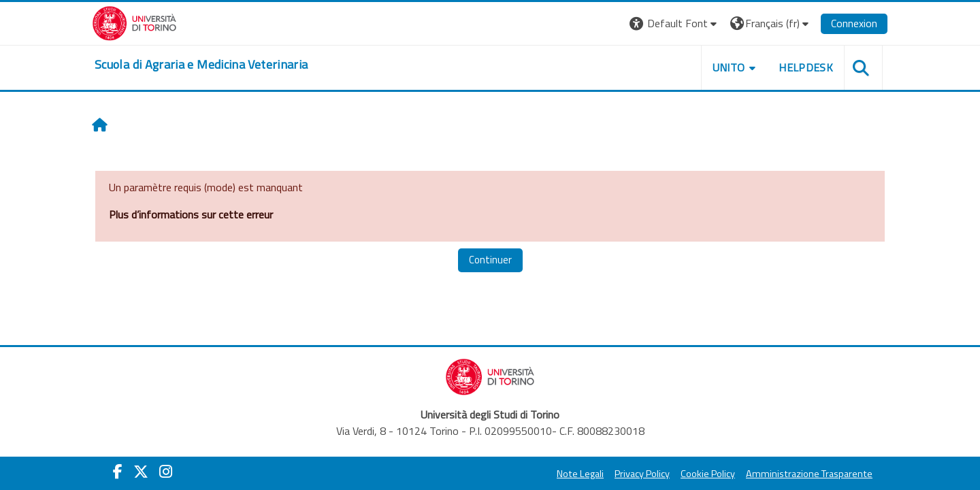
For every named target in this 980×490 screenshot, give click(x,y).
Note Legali (580, 474)
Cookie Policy (708, 474)
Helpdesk (806, 67)
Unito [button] (729, 67)
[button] (675, 23)
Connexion (854, 23)
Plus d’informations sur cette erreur (191, 214)
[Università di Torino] (134, 22)
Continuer (490, 260)
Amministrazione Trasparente (809, 474)
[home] (201, 65)
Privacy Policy (642, 474)
